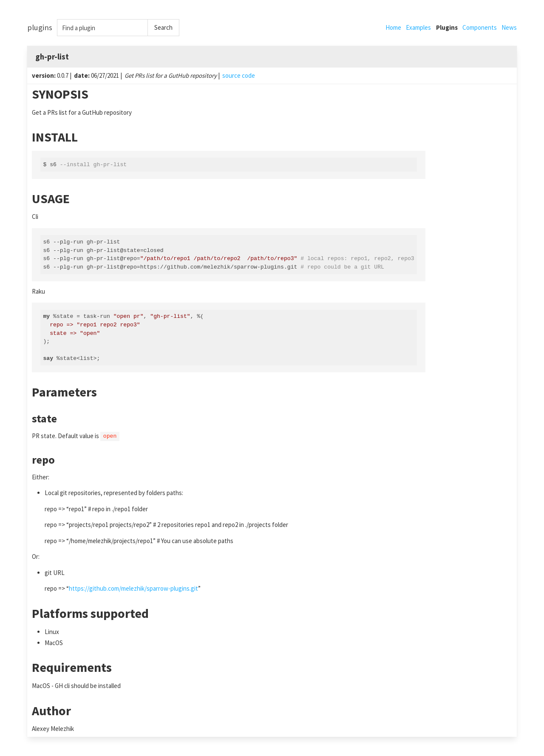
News (509, 27)
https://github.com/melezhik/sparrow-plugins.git (133, 588)
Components (480, 27)
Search (163, 27)
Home (393, 27)
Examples (418, 27)
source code (239, 75)
